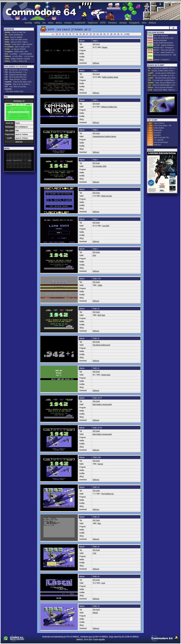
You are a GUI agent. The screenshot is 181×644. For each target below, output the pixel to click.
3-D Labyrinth (159, 140)
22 (91, 34)
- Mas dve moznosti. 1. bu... (16, 72)
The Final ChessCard (161, 36)
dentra (59, 23)
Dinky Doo (157, 145)
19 (80, 34)
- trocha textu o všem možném (19, 44)
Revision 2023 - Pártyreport (163, 47)
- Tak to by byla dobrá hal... (16, 77)
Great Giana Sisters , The (162, 125)
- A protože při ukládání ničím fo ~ (162, 68)
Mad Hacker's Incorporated (102, 404)
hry (44, 23)
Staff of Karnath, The (161, 137)
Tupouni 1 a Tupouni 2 (162, 59)
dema (51, 23)
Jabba (100, 285)
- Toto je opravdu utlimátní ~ (161, 87)
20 (84, 34)
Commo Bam (106, 375)
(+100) (127, 34)
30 (118, 34)
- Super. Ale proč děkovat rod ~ (162, 83)
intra (144, 23)
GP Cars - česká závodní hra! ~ (165, 52)
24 (98, 34)
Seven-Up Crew (107, 196)
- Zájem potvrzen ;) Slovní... (16, 79)
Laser (103, 583)
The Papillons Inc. (108, 494)
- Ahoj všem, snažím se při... (15, 91)
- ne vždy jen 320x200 (15, 49)
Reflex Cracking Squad (110, 77)
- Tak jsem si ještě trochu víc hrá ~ (161, 71)
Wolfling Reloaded (160, 40)
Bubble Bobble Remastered (163, 43)
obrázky (123, 23)
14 (63, 34)
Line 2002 (106, 226)
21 (87, 34)
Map (99, 523)
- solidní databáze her (14, 35)
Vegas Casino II (159, 123)
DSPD (103, 23)
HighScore (93, 23)
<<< (53, 34)
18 (77, 34)
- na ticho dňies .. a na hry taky (19, 56)
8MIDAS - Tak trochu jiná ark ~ (165, 50)
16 (70, 34)
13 (60, 34)
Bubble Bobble (159, 128)
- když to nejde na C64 (17, 47)
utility (37, 23)
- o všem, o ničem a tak (16, 61)
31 (122, 34)
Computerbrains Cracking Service (104, 136)
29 (115, 34)
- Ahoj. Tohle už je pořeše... (16, 86)
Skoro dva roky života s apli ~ (164, 38)
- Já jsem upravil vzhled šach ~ (162, 73)
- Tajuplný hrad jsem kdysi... (16, 74)
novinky (28, 23)
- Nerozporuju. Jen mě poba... (17, 70)
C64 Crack (96, 44)
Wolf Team (101, 315)
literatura (112, 23)
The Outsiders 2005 (99, 166)
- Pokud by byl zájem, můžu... (19, 82)
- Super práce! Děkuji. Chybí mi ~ (162, 90)
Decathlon (157, 135)
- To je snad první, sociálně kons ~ (162, 80)
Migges (105, 47)
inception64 (80, 23)
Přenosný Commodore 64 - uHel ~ (165, 56)
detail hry (19, 142)
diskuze (152, 23)
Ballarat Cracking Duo (109, 107)
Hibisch (95, 613)
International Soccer (161, 142)
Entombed (157, 133)
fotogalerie (134, 23)
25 (101, 34)
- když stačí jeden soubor (16, 39)
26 (104, 34)
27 (108, 34)
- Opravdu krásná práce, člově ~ (162, 78)
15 (67, 34)
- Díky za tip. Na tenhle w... (18, 84)
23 (94, 34)
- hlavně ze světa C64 (15, 32)
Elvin (94, 255)
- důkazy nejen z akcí (16, 51)
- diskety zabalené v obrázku (17, 59)
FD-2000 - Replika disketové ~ (164, 45)
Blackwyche (158, 130)
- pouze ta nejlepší (13, 37)
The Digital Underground (101, 345)
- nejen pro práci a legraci (16, 42)
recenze (68, 23)
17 (73, 34)
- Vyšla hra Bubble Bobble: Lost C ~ (162, 85)
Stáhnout (96, 63)
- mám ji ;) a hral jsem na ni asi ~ (162, 75)
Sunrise (100, 464)
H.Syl (94, 553)
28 (111, 34)
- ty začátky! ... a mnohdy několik (18, 54)
